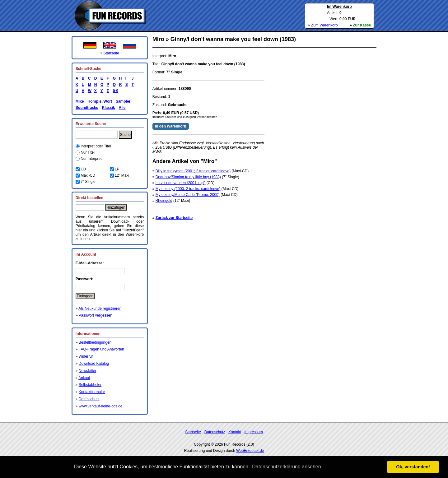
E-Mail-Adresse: (90, 263)
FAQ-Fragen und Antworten (101, 349)
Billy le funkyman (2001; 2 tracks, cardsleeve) (193, 171)
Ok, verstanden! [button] (413, 467)
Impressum (253, 432)
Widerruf (86, 356)
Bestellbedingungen (95, 342)
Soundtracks (87, 108)
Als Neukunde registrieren (100, 309)
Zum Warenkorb (324, 25)
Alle (122, 108)
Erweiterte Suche (91, 124)
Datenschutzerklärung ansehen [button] (286, 467)
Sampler (123, 101)
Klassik (108, 108)
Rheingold (164, 201)
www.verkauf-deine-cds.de (101, 406)
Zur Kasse (362, 25)
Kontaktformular (92, 392)
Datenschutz (89, 399)
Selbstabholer (90, 385)
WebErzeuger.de (250, 451)
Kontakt (235, 432)
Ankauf (84, 378)
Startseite (111, 53)
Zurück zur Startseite (174, 218)
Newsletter (88, 371)
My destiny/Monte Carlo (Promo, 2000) (188, 195)
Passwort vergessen (96, 315)
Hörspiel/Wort (100, 101)
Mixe (80, 101)
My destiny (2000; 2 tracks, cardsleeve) (188, 189)
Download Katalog (94, 364)
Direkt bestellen (89, 198)
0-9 (114, 91)
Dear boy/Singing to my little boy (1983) (188, 177)
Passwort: (84, 279)
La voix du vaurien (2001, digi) (181, 183)
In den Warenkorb (171, 126)
